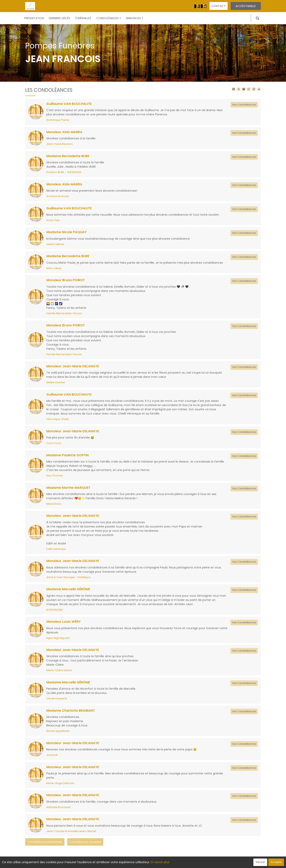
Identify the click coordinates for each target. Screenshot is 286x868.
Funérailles (83, 18)
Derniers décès (60, 18)
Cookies (161, 863)
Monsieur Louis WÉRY (64, 625)
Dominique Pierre (58, 120)
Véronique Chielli (58, 421)
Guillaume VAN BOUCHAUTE (71, 104)
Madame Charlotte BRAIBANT (72, 714)
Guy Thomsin (55, 478)
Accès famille (246, 6)
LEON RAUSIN (54, 612)
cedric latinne (55, 245)
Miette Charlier (56, 384)
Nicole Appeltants (58, 734)
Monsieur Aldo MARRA (65, 132)
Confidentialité (142, 863)
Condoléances (109, 18)
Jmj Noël (52, 759)
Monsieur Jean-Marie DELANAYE (74, 368)
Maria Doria (54, 506)
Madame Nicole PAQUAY (68, 233)
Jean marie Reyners (60, 144)
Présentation (34, 18)
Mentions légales (182, 863)
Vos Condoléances (243, 105)
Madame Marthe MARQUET (70, 490)
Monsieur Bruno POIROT (67, 281)
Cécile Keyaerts (57, 702)
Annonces (135, 18)
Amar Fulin (53, 221)
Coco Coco (54, 445)
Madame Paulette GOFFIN (69, 457)
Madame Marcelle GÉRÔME (70, 592)
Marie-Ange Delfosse (60, 787)
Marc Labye (54, 269)
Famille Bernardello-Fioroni (64, 315)
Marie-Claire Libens (59, 673)
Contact (219, 6)
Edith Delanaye (56, 551)
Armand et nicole (58, 197)
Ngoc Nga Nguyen (58, 641)
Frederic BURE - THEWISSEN (64, 173)
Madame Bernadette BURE (70, 156)
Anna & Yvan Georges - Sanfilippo (68, 580)
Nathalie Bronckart (58, 811)
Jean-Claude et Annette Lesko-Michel (71, 835)
